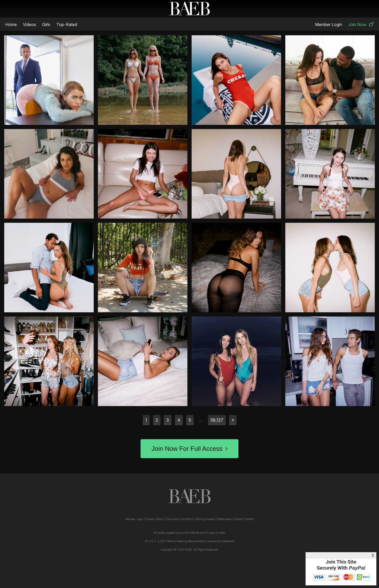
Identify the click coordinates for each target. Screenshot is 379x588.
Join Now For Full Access (189, 449)
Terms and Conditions (180, 519)
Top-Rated (67, 24)
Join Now (361, 24)
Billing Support (206, 519)
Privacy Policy (155, 519)
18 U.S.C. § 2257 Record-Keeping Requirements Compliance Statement (190, 541)
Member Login (329, 24)
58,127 (217, 420)
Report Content (244, 519)
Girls (46, 24)
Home (11, 24)
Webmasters (225, 519)
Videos (29, 24)
